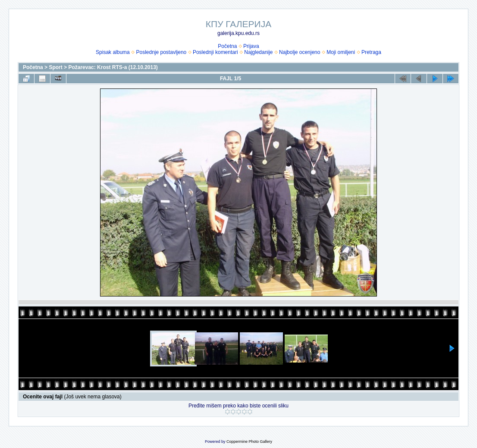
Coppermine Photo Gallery (249, 442)
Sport (55, 67)
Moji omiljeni (341, 52)
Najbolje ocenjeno (300, 52)
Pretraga (371, 52)
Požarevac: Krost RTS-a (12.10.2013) (113, 67)
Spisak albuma (113, 52)
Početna (227, 46)
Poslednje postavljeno (161, 52)
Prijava (251, 46)
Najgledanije (258, 52)
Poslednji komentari (215, 52)
